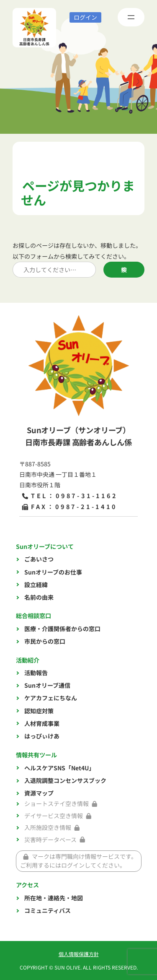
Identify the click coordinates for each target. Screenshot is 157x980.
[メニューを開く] (131, 17)
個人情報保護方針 (79, 954)
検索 (124, 270)
